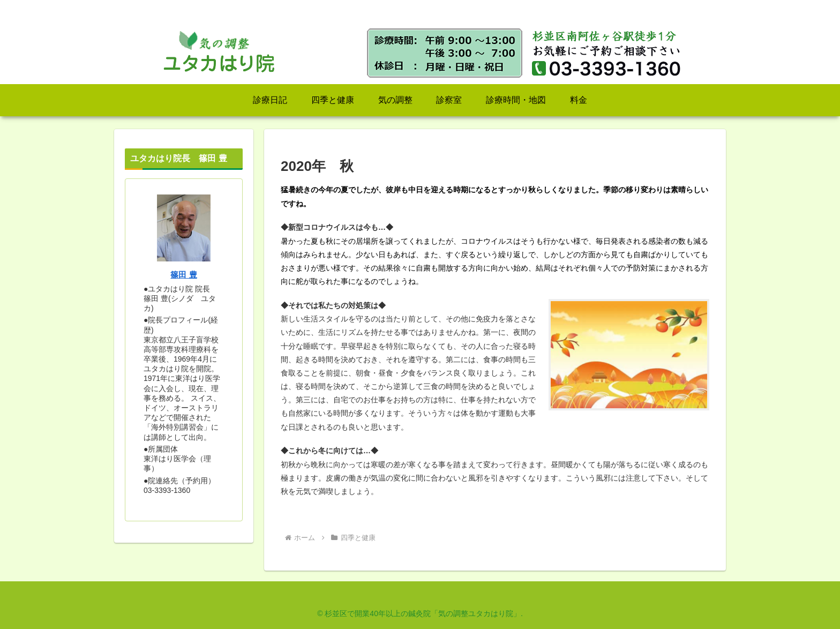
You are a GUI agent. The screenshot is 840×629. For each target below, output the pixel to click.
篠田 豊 (183, 275)
